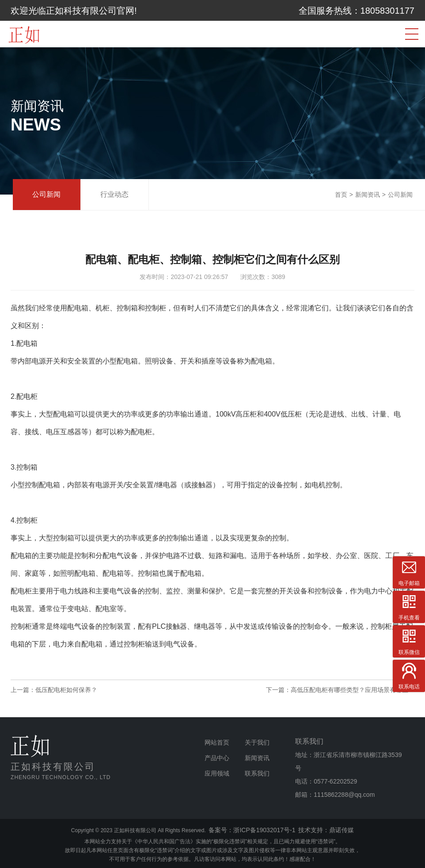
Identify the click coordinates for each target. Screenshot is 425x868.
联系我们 (257, 773)
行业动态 (114, 194)
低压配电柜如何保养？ (66, 690)
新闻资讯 (368, 195)
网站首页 (217, 742)
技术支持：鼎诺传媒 (326, 830)
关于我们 (257, 742)
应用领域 (217, 773)
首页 (341, 195)
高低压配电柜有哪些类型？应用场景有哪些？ (353, 690)
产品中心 (217, 758)
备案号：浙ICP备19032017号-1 (252, 830)
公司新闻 (46, 194)
